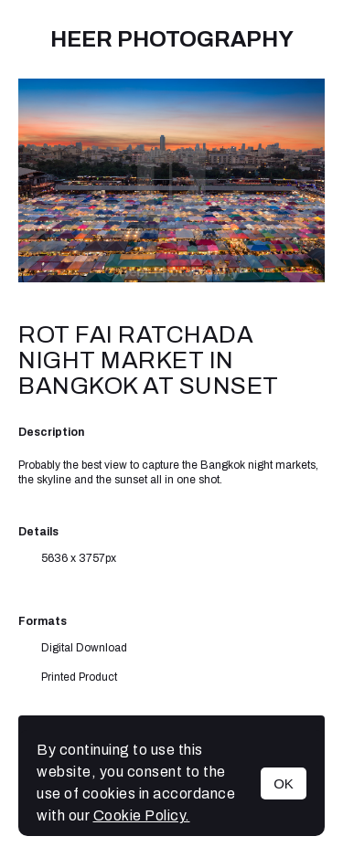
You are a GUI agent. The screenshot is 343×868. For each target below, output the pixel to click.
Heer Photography (172, 39)
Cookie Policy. (142, 815)
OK (284, 783)
